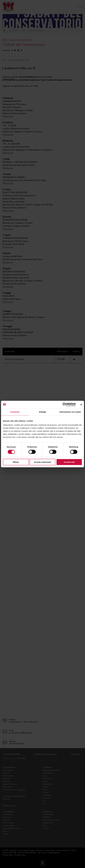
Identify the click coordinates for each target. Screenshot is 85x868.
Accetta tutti (69, 462)
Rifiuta (16, 462)
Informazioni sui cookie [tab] (70, 412)
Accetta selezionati (42, 462)
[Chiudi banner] (81, 405)
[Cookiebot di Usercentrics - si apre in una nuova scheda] (65, 405)
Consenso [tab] (15, 412)
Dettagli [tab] (42, 412)
